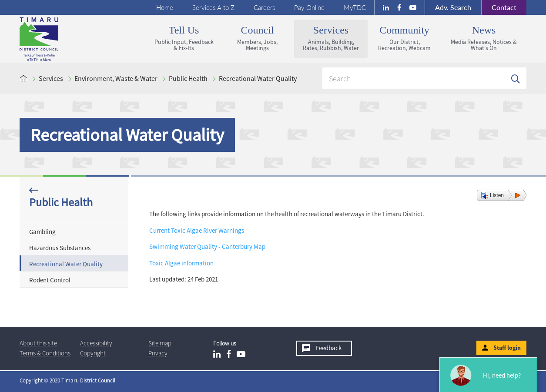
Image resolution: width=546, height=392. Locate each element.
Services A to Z (213, 7)
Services (331, 38)
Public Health (188, 78)
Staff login (507, 348)
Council (257, 38)
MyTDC (355, 7)
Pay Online (309, 7)
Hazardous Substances (60, 248)
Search (453, 7)
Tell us (184, 38)
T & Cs (45, 353)
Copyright (93, 353)
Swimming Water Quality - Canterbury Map (207, 246)
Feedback (329, 348)
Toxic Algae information (181, 263)
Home (165, 7)
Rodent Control (50, 280)
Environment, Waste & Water (116, 78)
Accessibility (96, 343)
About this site (38, 343)
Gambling (42, 232)
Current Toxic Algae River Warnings (197, 230)
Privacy (158, 353)
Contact (499, 7)
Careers (264, 7)
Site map (160, 343)
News (484, 38)
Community (404, 38)
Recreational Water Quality (258, 78)
